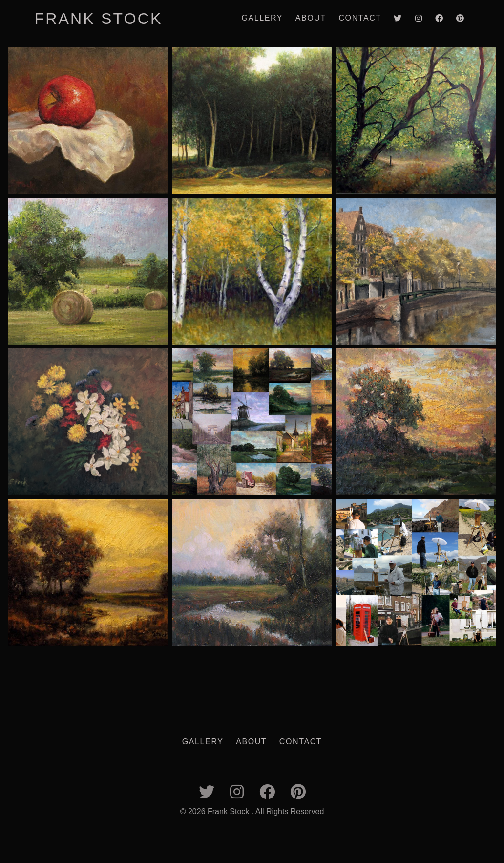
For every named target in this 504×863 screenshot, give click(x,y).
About (311, 18)
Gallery (262, 18)
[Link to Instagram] (419, 19)
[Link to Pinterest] (460, 19)
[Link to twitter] (398, 19)
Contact (360, 18)
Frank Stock (98, 19)
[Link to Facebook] (439, 19)
